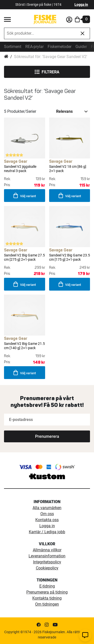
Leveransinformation (47, 556)
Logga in (81, 5)
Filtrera (47, 72)
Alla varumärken (47, 508)
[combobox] (40, 33)
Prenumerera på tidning (47, 592)
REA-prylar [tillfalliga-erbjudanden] (34, 47)
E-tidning (47, 586)
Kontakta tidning (47, 598)
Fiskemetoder (60, 47)
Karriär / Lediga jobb (47, 532)
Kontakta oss (47, 520)
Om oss (47, 514)
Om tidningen (47, 604)
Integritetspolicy (47, 562)
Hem (6, 57)
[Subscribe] (47, 436)
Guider (81, 47)
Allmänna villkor (47, 550)
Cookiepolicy (47, 568)
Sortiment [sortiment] (13, 47)
